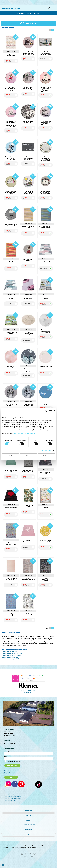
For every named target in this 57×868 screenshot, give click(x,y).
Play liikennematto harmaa (46, 298)
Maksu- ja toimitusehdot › (28, 690)
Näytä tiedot (47, 451)
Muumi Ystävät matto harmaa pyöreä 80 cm (28, 192)
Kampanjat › (8, 771)
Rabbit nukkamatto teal (11, 471)
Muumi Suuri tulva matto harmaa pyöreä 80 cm (46, 123)
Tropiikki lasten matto (28, 506)
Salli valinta (28, 456)
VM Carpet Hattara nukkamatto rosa (11, 579)
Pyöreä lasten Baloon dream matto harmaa (46, 331)
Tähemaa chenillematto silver (11, 543)
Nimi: (6, 756)
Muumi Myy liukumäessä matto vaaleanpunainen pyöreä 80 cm (11, 89)
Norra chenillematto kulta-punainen (11, 262)
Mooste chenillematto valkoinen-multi (11, 55)
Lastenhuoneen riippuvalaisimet (12, 657)
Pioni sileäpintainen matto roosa (28, 298)
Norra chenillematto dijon (28, 227)
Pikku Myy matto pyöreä (28, 260)
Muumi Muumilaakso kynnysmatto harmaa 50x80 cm (46, 53)
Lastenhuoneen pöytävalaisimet (12, 659)
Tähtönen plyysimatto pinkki (28, 541)
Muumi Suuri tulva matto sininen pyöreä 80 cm (11, 158)
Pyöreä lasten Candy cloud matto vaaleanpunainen (11, 368)
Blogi (29, 835)
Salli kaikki (46, 456)
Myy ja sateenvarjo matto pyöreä (11, 225)
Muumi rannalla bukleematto (28, 122)
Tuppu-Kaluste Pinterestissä (13, 800)
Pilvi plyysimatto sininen (11, 298)
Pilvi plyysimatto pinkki (46, 262)
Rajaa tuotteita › (28, 23)
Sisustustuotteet (29, 825)
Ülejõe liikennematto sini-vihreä (11, 615)
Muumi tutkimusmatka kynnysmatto (28, 158)
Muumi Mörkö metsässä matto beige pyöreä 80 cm (28, 88)
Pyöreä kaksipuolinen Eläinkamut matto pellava (28, 334)
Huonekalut (28, 811)
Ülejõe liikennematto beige (28, 579)
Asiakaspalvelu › (28, 692)
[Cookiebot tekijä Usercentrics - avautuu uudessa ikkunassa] (47, 411)
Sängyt (28, 815)
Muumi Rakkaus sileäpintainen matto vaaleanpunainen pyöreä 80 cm (11, 124)
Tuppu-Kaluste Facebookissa (13, 798)
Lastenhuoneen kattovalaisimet (11, 655)
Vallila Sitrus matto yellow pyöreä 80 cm (46, 541)
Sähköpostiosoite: (10, 751)
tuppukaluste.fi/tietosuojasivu (25, 433)
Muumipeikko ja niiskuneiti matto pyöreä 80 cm (46, 192)
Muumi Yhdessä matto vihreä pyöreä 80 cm (11, 192)
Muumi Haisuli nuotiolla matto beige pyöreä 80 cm (28, 53)
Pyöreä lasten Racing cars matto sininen (46, 403)
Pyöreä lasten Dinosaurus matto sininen (28, 370)
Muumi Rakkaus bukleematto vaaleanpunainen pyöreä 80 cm (46, 89)
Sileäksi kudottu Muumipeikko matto (28, 471)
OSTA (16, 59)
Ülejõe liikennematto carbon (46, 579)
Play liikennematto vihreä (11, 333)
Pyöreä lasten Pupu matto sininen (28, 405)
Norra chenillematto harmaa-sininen (46, 227)
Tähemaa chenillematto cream (46, 508)
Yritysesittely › (8, 773)
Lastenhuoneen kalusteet (10, 651)
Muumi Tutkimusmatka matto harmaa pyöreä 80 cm (46, 159)
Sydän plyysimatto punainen (11, 508)
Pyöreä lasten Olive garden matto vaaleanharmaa (46, 368)
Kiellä (11, 456)
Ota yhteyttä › (11, 777)
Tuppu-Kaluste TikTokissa (12, 795)
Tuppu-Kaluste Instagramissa (13, 796)
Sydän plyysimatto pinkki (46, 473)
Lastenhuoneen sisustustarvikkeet (12, 653)
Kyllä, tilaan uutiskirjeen (14, 761)
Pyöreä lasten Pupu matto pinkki (11, 405)
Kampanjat (28, 830)
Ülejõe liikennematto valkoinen (28, 615)
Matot (28, 820)
